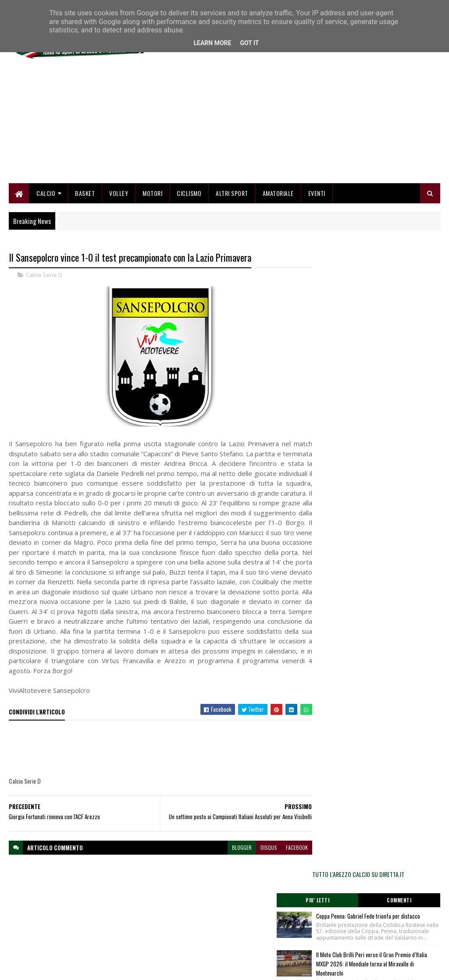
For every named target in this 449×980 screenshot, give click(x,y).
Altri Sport (232, 194)
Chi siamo (167, 922)
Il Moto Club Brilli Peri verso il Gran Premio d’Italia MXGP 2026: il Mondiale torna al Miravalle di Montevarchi (393, 366)
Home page (169, 912)
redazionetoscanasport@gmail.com (398, 913)
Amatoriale (278, 194)
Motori (152, 194)
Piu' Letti (343, 287)
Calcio (46, 194)
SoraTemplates (50, 968)
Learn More (212, 43)
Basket (85, 194)
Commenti (408, 287)
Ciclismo (189, 194)
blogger (226, 862)
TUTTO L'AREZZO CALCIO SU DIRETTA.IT (375, 261)
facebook (281, 862)
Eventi (317, 194)
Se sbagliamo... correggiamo (188, 943)
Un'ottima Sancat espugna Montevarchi (393, 413)
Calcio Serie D (44, 276)
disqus (253, 862)
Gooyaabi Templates (124, 968)
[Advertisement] (281, 123)
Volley (119, 194)
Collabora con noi (175, 933)
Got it (249, 43)
